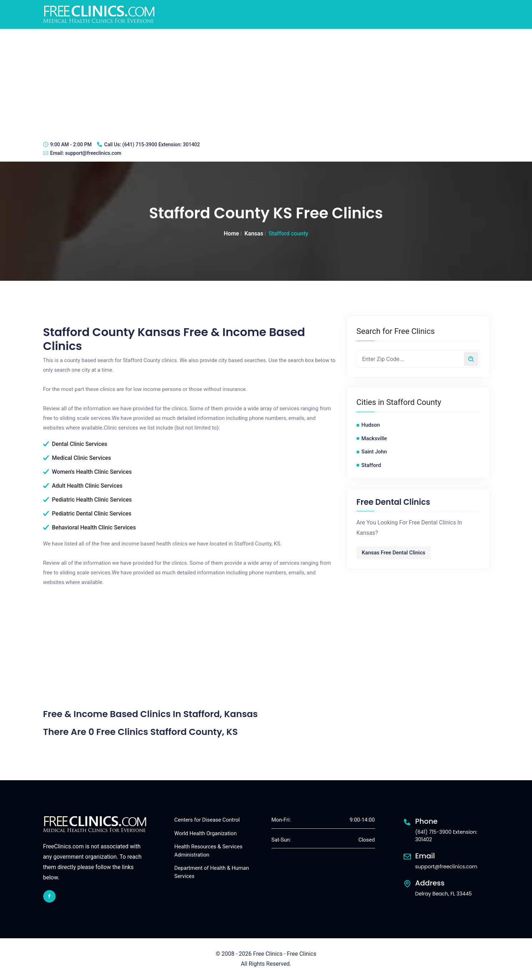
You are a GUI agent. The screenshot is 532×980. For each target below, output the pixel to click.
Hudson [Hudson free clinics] (371, 425)
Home (231, 233)
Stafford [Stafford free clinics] (371, 465)
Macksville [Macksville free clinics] (374, 438)
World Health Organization (206, 833)
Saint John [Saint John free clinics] (374, 452)
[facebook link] (49, 896)
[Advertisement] (266, 82)
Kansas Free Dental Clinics (394, 553)
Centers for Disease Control (207, 820)
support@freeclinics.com (93, 153)
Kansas (254, 233)
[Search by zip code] (471, 359)
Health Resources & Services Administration (209, 851)
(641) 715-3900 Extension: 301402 (161, 144)
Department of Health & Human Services (212, 872)
